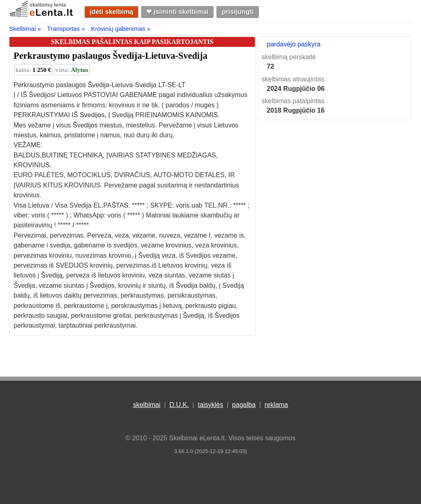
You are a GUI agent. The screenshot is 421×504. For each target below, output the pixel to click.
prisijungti (238, 12)
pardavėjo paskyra (294, 44)
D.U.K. (179, 405)
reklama (276, 405)
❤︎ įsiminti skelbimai (177, 12)
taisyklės (210, 405)
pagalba (244, 405)
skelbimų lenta (48, 5)
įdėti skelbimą (111, 12)
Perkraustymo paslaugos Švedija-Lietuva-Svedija (110, 56)
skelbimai (147, 405)
